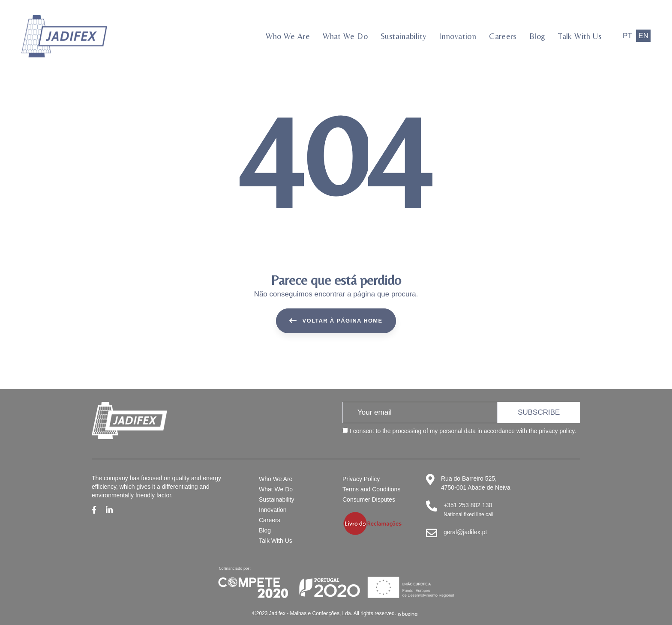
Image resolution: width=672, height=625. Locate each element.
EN (643, 36)
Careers (270, 520)
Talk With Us (276, 541)
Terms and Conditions (371, 489)
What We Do (276, 489)
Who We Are (276, 479)
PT (627, 36)
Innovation (273, 510)
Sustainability (277, 499)
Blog (265, 530)
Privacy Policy (361, 479)
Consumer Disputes (369, 499)
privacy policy (556, 431)
